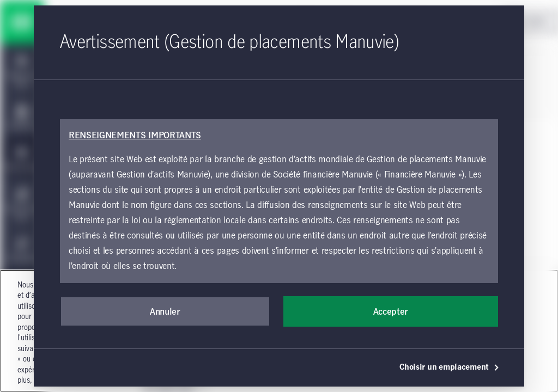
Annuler (165, 312)
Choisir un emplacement (450, 367)
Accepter (391, 312)
